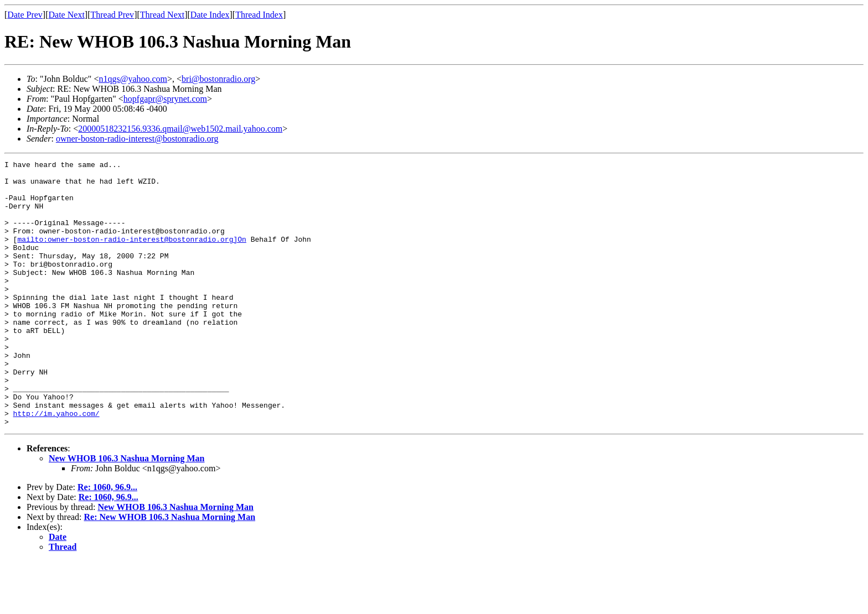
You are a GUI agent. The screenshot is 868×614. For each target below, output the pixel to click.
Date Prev (25, 15)
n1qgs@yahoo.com (133, 79)
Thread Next (162, 15)
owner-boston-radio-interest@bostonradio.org (137, 139)
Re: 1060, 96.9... (107, 540)
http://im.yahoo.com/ (56, 465)
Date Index (210, 15)
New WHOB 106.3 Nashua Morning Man (127, 511)
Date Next (67, 15)
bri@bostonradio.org (218, 79)
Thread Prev (112, 15)
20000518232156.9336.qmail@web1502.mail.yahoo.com (180, 129)
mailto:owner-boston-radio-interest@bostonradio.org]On (131, 256)
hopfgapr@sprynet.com (165, 99)
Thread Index (259, 15)
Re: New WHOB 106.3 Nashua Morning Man (170, 570)
